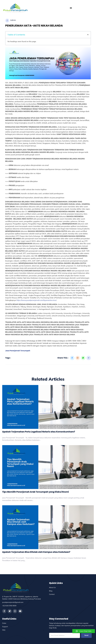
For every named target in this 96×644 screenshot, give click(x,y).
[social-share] (72, 358)
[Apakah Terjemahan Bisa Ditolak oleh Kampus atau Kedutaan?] (48, 527)
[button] (88, 35)
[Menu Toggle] (71, 8)
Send (86, 635)
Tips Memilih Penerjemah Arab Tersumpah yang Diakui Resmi (35, 492)
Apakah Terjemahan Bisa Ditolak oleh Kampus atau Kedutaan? (36, 552)
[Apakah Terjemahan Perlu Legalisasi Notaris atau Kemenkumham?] (48, 407)
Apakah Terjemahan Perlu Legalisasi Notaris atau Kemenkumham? (39, 432)
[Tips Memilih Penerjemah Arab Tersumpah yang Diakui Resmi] (48, 467)
